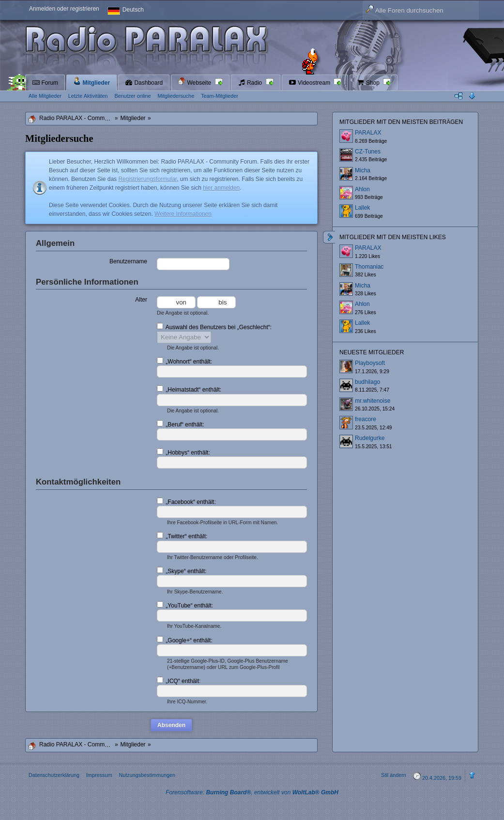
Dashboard (144, 83)
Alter (141, 300)
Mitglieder (92, 82)
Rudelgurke (370, 438)
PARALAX (368, 133)
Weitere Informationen (183, 214)
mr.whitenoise (373, 401)
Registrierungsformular (147, 179)
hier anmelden (221, 188)
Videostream (310, 83)
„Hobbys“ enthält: (183, 452)
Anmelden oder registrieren (64, 9)
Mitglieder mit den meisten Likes (393, 237)
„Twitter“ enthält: (182, 536)
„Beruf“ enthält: (181, 424)
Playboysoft (370, 363)
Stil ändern (394, 775)
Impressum (99, 775)
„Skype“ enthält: (182, 571)
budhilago (367, 382)
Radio (251, 83)
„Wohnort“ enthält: (184, 361)
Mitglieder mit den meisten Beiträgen (401, 122)
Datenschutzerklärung (54, 775)
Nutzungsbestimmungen (147, 775)
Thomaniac (369, 267)
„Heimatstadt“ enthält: (189, 389)
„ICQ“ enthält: (179, 681)
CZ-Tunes (368, 152)
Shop (369, 83)
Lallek (362, 208)
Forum (45, 83)
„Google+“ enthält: (185, 640)
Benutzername (128, 261)
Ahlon (362, 189)
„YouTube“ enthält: (185, 605)
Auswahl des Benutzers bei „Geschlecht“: (214, 327)
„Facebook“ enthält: (186, 501)
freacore (366, 419)
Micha (363, 170)
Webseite (195, 82)
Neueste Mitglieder (372, 352)
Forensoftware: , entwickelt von (252, 792)
